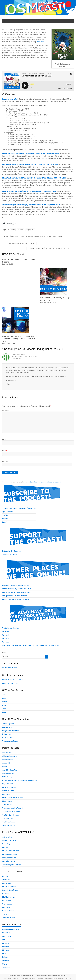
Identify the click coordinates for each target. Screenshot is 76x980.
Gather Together (8, 844)
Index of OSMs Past (13, 978)
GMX (4, 940)
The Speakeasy (8, 818)
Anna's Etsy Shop (8, 724)
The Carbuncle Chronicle (11, 628)
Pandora (5, 519)
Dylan (4, 705)
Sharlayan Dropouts (9, 858)
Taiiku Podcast (7, 805)
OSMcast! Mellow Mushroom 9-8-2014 (19, 243)
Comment (6, 410)
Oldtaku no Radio (8, 791)
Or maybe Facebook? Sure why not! (14, 596)
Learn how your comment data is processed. (45, 482)
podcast (21, 230)
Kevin (4, 712)
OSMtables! (32, 978)
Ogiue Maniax (7, 904)
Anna (4, 695)
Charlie (5, 702)
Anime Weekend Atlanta (10, 929)
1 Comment (59, 236)
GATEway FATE (7, 936)
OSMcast (35, 236)
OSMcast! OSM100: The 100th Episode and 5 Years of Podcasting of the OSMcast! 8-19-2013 (20, 339)
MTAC (4, 954)
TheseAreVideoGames (10, 741)
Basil (7, 236)
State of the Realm (9, 861)
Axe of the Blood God (10, 770)
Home (5, 978)
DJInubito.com (7, 727)
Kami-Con (6, 947)
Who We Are (69, 978)
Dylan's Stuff (7, 734)
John (4, 709)
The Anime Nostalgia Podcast (13, 808)
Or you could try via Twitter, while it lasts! (16, 592)
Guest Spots (61, 978)
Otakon (5, 964)
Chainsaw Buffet (8, 773)
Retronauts (6, 794)
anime (13, 230)
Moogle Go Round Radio (11, 851)
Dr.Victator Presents (9, 887)
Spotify (5, 522)
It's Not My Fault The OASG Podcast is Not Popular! (20, 780)
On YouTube (6, 632)
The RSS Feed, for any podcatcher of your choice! (19, 508)
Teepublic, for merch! (10, 554)
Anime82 (5, 767)
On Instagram (7, 642)
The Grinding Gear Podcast (11, 865)
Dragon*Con (6, 933)
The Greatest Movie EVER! (11, 812)
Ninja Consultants (8, 784)
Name (5, 439)
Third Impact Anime (9, 822)
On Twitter (6, 638)
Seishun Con (7, 967)
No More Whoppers (9, 787)
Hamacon (5, 943)
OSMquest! (40, 978)
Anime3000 (6, 763)
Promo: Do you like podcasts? (13, 680)
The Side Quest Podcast (11, 815)
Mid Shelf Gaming (8, 897)
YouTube (5, 515)
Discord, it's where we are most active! (16, 585)
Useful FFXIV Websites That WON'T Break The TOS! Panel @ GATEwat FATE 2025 (31, 645)
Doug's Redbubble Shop (11, 731)
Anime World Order (9, 760)
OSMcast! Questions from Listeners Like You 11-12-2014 (50, 248)
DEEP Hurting (7, 777)
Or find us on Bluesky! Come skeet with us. (17, 589)
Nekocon (5, 957)
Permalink (18, 359)
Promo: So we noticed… (10, 683)
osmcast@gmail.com (9, 668)
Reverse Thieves (8, 911)
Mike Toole (40, 42)
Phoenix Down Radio (9, 854)
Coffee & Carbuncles (9, 840)
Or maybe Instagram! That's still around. (16, 599)
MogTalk (5, 847)
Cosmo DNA (7, 883)
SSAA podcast (7, 801)
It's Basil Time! (7, 738)
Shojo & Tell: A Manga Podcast (13, 798)
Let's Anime (6, 894)
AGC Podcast (7, 753)
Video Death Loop (9, 825)
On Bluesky (6, 635)
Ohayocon (6, 961)
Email (5, 451)
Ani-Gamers (6, 876)
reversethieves (20, 354)
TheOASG (6, 914)
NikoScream (6, 900)
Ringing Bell (30, 230)
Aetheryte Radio (8, 837)
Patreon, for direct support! (12, 551)
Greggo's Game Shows (10, 890)
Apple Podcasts (8, 512)
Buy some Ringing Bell (10, 99)
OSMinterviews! (24, 978)
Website (5, 462)
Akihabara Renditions (10, 756)
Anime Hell (6, 880)
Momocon (6, 950)
